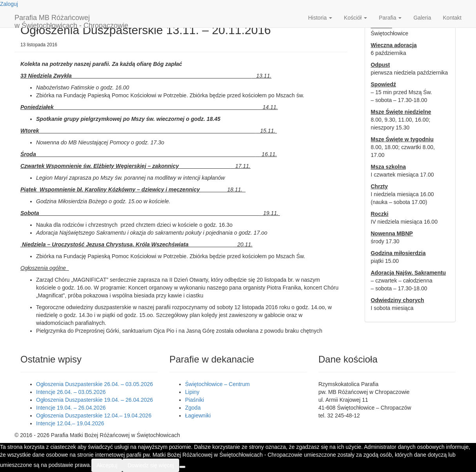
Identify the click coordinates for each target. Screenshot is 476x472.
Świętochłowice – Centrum (217, 384)
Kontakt (452, 18)
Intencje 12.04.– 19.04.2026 (70, 423)
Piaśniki (194, 400)
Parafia (390, 18)
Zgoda (193, 408)
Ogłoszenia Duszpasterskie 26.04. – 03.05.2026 (94, 384)
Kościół (355, 18)
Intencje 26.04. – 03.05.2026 (71, 392)
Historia (320, 18)
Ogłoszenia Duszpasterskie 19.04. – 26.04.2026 (94, 400)
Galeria (422, 18)
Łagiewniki (198, 416)
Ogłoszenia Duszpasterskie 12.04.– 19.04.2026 (94, 416)
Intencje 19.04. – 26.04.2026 (71, 408)
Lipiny (192, 392)
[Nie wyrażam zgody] (182, 467)
